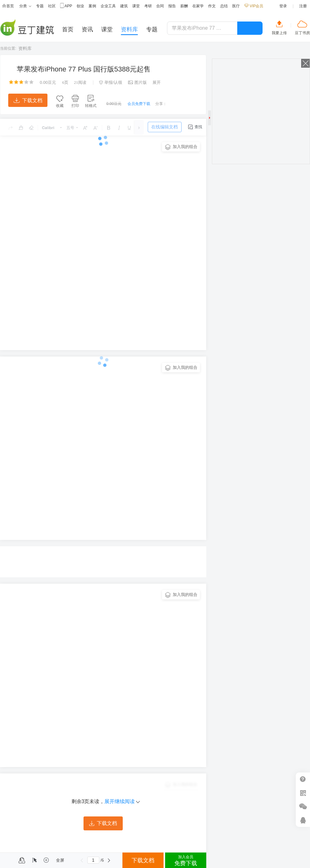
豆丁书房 (302, 33)
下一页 (109, 860)
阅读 (80, 82)
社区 (52, 6)
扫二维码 (303, 793)
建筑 (124, 6)
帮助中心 (303, 779)
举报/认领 (111, 82)
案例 (92, 6)
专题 (40, 6)
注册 (303, 6)
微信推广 (303, 806)
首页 (8, 6)
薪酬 (184, 6)
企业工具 (108, 6)
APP (66, 6)
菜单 (7, 860)
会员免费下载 (139, 104)
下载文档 (28, 100)
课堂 (136, 6)
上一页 (82, 860)
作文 (212, 6)
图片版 (137, 82)
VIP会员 (254, 6)
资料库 (25, 48)
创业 (80, 6)
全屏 (60, 860)
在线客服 (303, 820)
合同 (160, 6)
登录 (283, 6)
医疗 (236, 6)
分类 (25, 6)
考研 (148, 6)
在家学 (198, 6)
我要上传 (279, 33)
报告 (172, 6)
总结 (224, 6)
